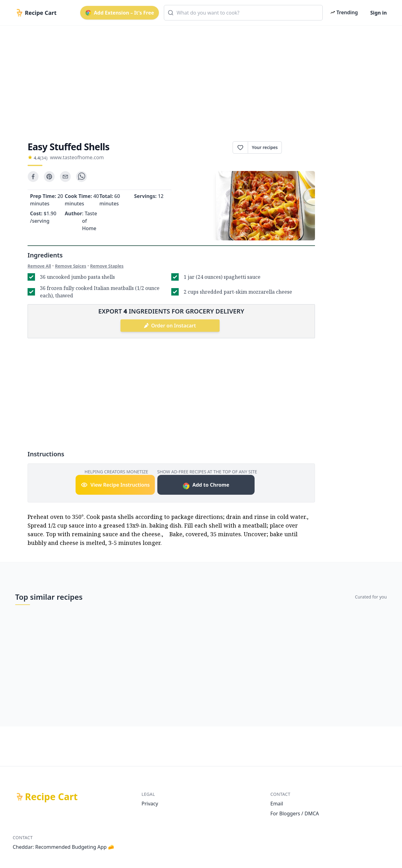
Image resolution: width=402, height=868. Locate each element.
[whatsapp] (81, 177)
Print (298, 147)
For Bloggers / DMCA (295, 813)
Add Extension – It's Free (120, 13)
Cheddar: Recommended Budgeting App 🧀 (63, 847)
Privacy (150, 804)
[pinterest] (49, 177)
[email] (65, 177)
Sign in (379, 13)
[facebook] (33, 177)
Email (277, 804)
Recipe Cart (51, 797)
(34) (44, 158)
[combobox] (243, 13)
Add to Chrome (206, 486)
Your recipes (265, 147)
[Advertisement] (199, 78)
